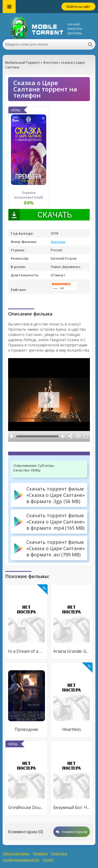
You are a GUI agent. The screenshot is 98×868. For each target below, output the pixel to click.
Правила (40, 853)
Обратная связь (16, 853)
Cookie (48, 860)
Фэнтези (58, 242)
